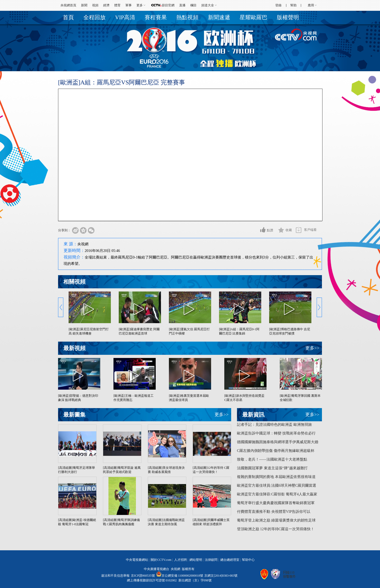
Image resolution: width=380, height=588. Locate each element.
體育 (117, 5)
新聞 (84, 5)
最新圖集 (74, 415)
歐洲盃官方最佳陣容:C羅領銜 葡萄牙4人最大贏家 (277, 494)
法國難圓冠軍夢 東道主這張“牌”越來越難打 (272, 468)
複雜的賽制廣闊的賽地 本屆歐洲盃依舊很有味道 (276, 477)
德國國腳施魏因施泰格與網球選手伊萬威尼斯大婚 (278, 442)
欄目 (193, 5)
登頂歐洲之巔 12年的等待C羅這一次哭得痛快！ (276, 529)
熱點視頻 (187, 17)
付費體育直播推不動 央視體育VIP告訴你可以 (274, 512)
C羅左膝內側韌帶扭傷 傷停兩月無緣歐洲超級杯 (276, 451)
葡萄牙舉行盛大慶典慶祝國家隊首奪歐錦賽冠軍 (276, 503)
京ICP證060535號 (143, 576)
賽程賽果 (156, 17)
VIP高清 (125, 17)
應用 (311, 5)
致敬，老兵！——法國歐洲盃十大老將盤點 (272, 459)
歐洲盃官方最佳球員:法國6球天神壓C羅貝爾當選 (277, 486)
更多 (140, 5)
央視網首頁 (68, 5)
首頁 (68, 17)
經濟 (106, 5)
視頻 (95, 5)
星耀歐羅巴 (253, 17)
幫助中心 (248, 560)
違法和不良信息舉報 (115, 576)
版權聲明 (288, 17)
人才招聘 (180, 560)
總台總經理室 (230, 560)
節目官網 (168, 5)
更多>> (312, 348)
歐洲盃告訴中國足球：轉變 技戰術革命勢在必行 (276, 433)
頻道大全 (208, 5)
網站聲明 (196, 560)
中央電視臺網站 (137, 560)
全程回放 (94, 17)
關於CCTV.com (161, 560)
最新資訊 (253, 415)
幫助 (293, 5)
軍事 (129, 5)
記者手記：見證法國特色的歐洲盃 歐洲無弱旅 (274, 425)
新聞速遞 (219, 17)
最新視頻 (74, 348)
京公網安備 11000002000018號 (180, 576)
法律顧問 (211, 560)
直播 (182, 5)
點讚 (270, 230)
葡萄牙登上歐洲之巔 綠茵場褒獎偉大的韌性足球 (276, 520)
